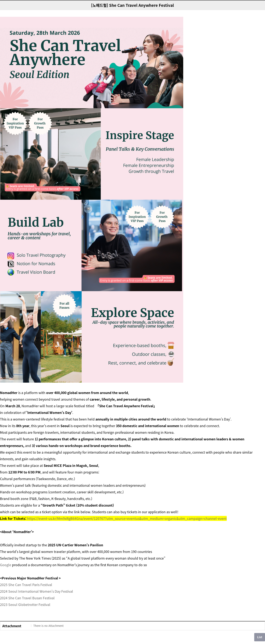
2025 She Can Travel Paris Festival (26, 585)
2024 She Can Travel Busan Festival (27, 598)
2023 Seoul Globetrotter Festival (25, 604)
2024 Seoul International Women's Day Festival (37, 591)
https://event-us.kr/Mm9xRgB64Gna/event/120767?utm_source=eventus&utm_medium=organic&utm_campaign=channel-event (127, 518)
